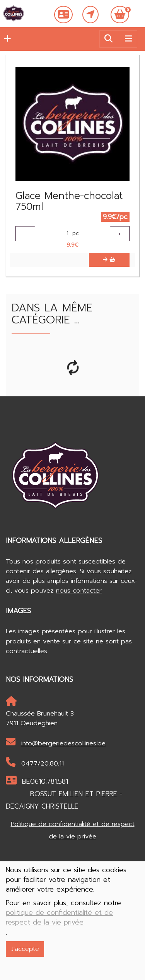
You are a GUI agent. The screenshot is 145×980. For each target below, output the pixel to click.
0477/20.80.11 (35, 763)
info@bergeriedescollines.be (56, 743)
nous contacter (79, 590)
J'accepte (25, 949)
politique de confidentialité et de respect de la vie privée (59, 918)
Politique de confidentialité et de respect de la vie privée (73, 830)
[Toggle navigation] (128, 39)
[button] (5, 39)
